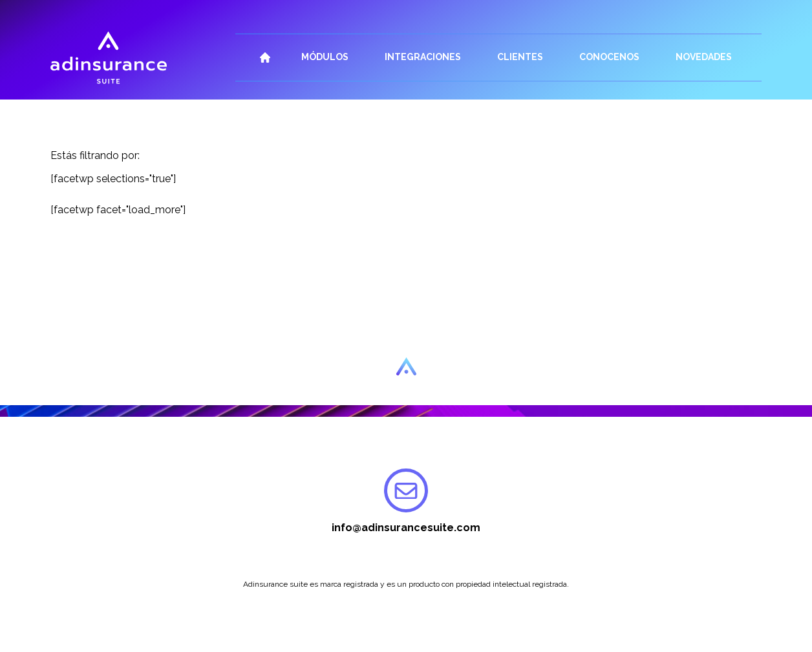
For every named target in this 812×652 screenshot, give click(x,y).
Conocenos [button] (609, 57)
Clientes (520, 57)
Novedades (704, 57)
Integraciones (423, 57)
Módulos (325, 57)
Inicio (265, 58)
